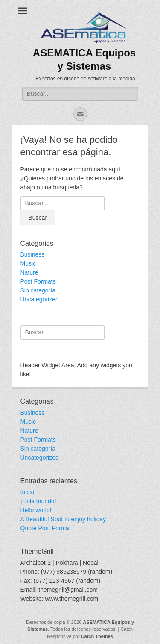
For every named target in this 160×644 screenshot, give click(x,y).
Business (33, 254)
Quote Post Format (46, 528)
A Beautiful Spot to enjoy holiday (63, 519)
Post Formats (38, 281)
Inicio (28, 492)
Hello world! (36, 510)
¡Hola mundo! (38, 501)
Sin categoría (38, 290)
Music (28, 263)
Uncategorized (40, 299)
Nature (29, 272)
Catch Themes (97, 636)
